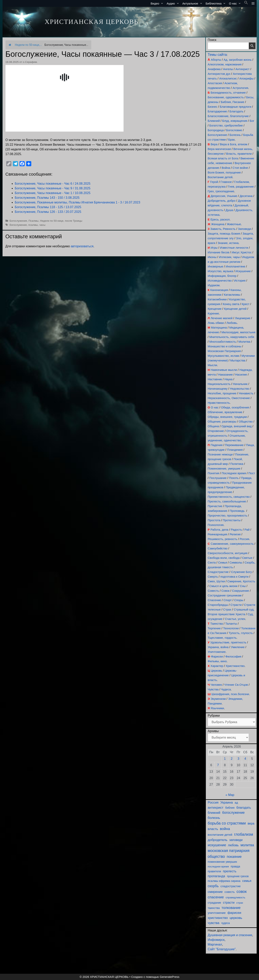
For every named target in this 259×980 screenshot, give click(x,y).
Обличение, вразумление (225, 412)
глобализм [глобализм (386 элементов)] (244, 834)
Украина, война (218, 647)
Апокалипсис (228, 78)
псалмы (33, 225)
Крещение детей (235, 309)
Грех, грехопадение (221, 191)
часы (42, 225)
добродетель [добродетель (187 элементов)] (218, 840)
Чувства (213, 689)
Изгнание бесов (219, 252)
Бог (252, 121)
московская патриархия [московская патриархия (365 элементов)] (229, 851)
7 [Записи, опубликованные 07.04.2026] (218, 765)
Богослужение (217, 135)
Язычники (217, 708)
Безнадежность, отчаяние (228, 93)
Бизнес (213, 107)
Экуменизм (218, 699)
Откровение (216, 431)
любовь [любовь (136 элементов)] (233, 845)
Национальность (219, 384)
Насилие (241, 374)
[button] (246, 3)
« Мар (230, 795)
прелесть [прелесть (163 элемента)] (230, 871)
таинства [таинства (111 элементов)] (214, 908)
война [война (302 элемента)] (225, 829)
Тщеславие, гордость (222, 638)
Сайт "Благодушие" (222, 949)
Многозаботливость (223, 342)
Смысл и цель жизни (223, 586)
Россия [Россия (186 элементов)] (213, 803)
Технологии (231, 628)
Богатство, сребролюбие (226, 125)
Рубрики (214, 716)
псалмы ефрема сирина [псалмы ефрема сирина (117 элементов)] (224, 881)
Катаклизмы (232, 295)
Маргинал (215, 944)
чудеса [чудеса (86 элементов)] (226, 923)
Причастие (215, 506)
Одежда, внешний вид (237, 426)
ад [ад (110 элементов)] (236, 803)
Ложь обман (216, 323)
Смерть (213, 577)
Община (213, 426)
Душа (229, 210)
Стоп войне (240, 168)
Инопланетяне (235, 266)
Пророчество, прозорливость (228, 515)
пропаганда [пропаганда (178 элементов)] (216, 876)
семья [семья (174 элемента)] (247, 881)
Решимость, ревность (223, 539)
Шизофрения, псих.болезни (230, 694)
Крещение (215, 309)
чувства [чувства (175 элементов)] (214, 923)
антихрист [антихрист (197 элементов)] (216, 808)
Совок (226, 591)
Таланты (231, 624)
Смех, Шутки (216, 581)
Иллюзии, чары (229, 257)
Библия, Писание (233, 102)
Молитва (244, 342)
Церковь (216, 671)
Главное (226, 182)
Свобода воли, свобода (224, 558)
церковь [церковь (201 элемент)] (236, 918)
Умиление (238, 647)
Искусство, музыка (220, 271)
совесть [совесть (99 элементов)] (230, 892)
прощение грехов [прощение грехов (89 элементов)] (238, 876)
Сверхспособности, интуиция (228, 553)
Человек (216, 685)
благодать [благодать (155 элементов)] (244, 807)
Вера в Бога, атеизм (234, 144)
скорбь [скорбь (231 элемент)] (213, 886)
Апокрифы (246, 78)
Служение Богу (241, 572)
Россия (244, 539)
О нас (236, 3)
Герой (214, 182)
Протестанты (232, 520)
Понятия (214, 473)
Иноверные (216, 266)
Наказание (225, 374)
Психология (216, 525)
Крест (246, 304)
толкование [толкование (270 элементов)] (231, 908)
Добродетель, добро (222, 201)
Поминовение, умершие (224, 468)
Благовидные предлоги (235, 107)
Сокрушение (241, 591)
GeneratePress (170, 977)
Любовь (232, 323)
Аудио (174, 3)
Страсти (236, 605)
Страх (227, 609)
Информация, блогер (222, 276)
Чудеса (226, 689)
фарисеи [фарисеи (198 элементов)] (234, 913)
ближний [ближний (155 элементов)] (214, 813)
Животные (234, 224)
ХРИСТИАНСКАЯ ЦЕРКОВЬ (92, 22)
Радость (236, 530)
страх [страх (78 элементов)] (240, 903)
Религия (235, 534)
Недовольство (240, 389)
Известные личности (234, 248)
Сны (243, 586)
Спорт (228, 600)
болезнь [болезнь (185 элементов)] (214, 818)
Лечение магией (221, 318)
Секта (212, 562)
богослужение (18, 225)
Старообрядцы (218, 605)
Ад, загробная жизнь (238, 60)
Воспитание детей (220, 177)
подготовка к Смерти (234, 577)
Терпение (214, 628)
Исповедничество (220, 280)
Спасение (214, 600)
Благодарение (217, 111)
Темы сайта (217, 55)
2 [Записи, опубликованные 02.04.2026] (232, 759)
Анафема (214, 69)
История (240, 280)
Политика (237, 464)
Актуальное (193, 3)
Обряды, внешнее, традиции (227, 417)
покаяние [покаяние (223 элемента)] (234, 857)
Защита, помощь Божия (224, 233)
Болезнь (235, 135)
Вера (214, 144)
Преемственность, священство (229, 497)
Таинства (217, 624)
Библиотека (217, 3)
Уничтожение (217, 652)
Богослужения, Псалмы (24, 221)
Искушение (243, 271)
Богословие (234, 130)
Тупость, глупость (241, 633)
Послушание (218, 478)
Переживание (234, 445)
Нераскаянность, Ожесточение (229, 398)
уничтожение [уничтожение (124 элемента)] (217, 913)
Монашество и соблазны (225, 346)
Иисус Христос (242, 252)
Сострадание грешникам (225, 595)
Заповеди (244, 229)
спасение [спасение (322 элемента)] (216, 897)
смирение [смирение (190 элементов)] (215, 892)
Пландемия (235, 450)
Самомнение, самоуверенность (232, 544)
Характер (217, 666)
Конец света (231, 304)
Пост (252, 473)
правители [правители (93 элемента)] (214, 871)
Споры (239, 600)
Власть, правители (239, 154)
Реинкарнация (218, 534)
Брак (231, 140)
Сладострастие (218, 572)
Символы (236, 562)
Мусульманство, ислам (223, 356)
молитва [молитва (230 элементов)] (247, 845)
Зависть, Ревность (223, 229)
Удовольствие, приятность (228, 642)
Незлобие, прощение (222, 393)
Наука (229, 379)
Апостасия (215, 83)
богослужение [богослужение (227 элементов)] (233, 813)
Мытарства (238, 360)
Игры (214, 248)
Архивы (213, 731)
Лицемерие (243, 318)
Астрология (240, 88)
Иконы (212, 257)
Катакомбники (217, 299)
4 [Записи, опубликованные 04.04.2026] (245, 759)
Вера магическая (219, 149)
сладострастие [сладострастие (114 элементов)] (231, 886)
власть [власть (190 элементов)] (213, 829)
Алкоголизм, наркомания (225, 64)
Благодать (236, 111)
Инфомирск (216, 940)
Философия (233, 656)
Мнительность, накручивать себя (232, 337)
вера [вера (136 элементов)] (251, 823)
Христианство (235, 666)
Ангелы (228, 69)
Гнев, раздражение (241, 187)
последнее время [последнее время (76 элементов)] (218, 867)
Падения (216, 445)
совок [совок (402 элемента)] (242, 891)
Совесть (213, 591)
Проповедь (237, 511)
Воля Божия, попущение (224, 172)
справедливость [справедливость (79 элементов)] (235, 897)
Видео (158, 3)
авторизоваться (82, 246)
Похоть (234, 478)
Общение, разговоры (222, 421)
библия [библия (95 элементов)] (230, 808)
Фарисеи (217, 656)
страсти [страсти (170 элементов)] (229, 902)
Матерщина (219, 327)
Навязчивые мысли (224, 370)
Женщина (218, 224)
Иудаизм (214, 285)
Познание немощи (220, 454)
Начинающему (218, 389)
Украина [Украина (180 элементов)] (227, 803)
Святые (247, 558)
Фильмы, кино (217, 661)
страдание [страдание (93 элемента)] (215, 903)
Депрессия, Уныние (224, 196)
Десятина (246, 196)
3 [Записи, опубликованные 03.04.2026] (238, 759)
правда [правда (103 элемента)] (235, 866)
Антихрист (242, 69)
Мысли (212, 365)
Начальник (240, 384)
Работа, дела (220, 530)
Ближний (214, 121)
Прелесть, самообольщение (227, 501)
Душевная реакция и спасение (230, 935)
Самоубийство (218, 548)
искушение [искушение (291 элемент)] (217, 845)
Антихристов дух (219, 74)
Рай (247, 530)
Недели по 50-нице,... (28, 45)
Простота (214, 520)
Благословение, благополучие (228, 116)
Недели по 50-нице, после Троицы (61, 221)
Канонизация (219, 290)
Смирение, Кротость (241, 581)
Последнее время (234, 473)
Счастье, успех (235, 619)
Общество (246, 421)
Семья (223, 562)
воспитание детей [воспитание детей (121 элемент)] (220, 835)
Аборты (216, 60)
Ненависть (246, 393)
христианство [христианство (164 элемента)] (218, 918)
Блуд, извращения (235, 121)
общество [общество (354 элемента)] (216, 856)
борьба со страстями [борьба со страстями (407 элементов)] (227, 823)
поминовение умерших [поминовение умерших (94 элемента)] (222, 862)
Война (226, 168)
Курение (213, 313)
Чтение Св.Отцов (236, 685)
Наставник (215, 379)
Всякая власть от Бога (223, 158)
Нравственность (219, 403)
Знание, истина (228, 243)
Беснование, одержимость (226, 97)
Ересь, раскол (220, 219)
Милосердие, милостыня (238, 332)
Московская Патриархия (224, 351)
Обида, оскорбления (235, 407)
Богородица (216, 130)
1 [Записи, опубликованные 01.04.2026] (225, 759)
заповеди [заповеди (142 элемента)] (236, 840)
